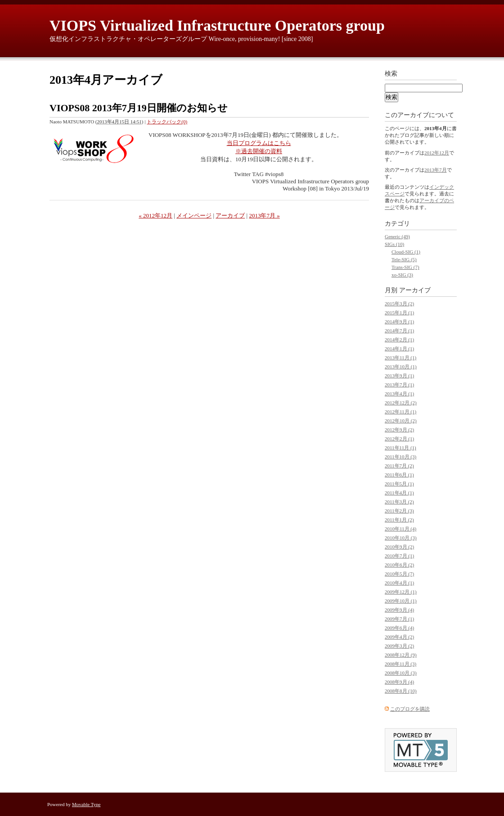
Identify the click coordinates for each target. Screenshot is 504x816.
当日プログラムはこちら (259, 143)
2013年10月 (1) (401, 367)
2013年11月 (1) (400, 358)
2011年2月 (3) (399, 511)
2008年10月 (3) (401, 673)
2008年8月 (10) (401, 691)
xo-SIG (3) (402, 275)
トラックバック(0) (167, 122)
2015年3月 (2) (399, 304)
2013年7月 (436, 170)
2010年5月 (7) (399, 574)
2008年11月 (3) (400, 664)
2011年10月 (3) (400, 457)
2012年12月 (437, 153)
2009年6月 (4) (399, 628)
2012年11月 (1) (400, 412)
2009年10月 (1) (401, 601)
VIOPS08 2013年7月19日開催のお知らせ (139, 108)
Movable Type (86, 804)
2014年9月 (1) (399, 322)
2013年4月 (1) (399, 394)
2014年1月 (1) (399, 349)
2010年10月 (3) (401, 538)
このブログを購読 (410, 709)
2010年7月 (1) (399, 556)
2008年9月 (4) (399, 682)
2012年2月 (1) (399, 439)
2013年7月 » (264, 215)
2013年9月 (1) (399, 376)
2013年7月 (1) (399, 385)
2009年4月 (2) (399, 637)
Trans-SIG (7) (405, 267)
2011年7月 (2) (399, 466)
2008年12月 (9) (401, 655)
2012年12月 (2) (401, 403)
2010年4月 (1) (399, 583)
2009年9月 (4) (399, 610)
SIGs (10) (394, 244)
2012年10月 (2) (401, 421)
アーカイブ (230, 215)
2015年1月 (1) (399, 313)
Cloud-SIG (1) (406, 252)
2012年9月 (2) (399, 430)
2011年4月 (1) (399, 493)
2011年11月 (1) (400, 448)
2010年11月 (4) (400, 529)
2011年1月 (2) (399, 520)
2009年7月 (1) (399, 619)
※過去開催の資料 (259, 151)
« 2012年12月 (155, 215)
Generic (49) (397, 236)
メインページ (194, 215)
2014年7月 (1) (399, 331)
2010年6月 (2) (399, 565)
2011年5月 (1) (399, 484)
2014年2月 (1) (399, 340)
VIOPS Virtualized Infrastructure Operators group (217, 25)
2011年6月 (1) (399, 475)
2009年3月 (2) (399, 646)
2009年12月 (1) (401, 592)
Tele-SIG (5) (404, 259)
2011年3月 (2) (399, 502)
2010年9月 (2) (399, 547)
